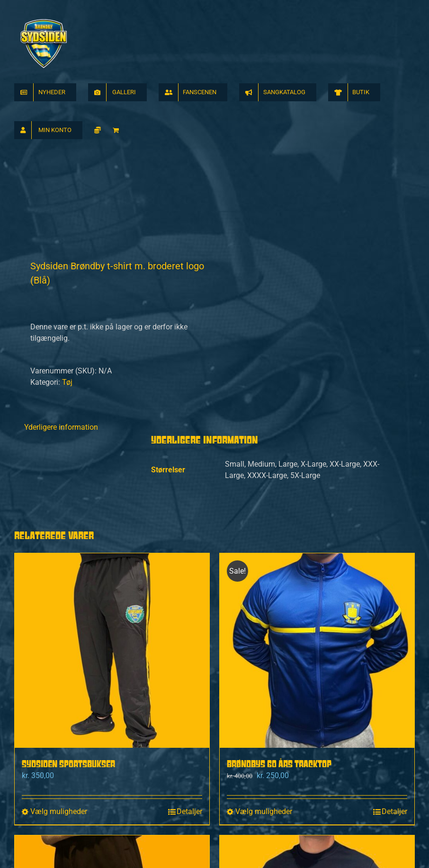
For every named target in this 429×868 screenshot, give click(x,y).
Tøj (67, 201)
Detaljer (189, 631)
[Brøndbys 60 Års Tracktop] (317, 470)
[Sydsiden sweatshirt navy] (317, 752)
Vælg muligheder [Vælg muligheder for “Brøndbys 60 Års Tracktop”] (264, 631)
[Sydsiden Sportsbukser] (112, 470)
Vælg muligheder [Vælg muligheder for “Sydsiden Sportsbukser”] (59, 631)
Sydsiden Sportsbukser (68, 583)
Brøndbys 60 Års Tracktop (279, 583)
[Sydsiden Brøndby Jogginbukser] (112, 752)
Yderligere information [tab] (61, 246)
